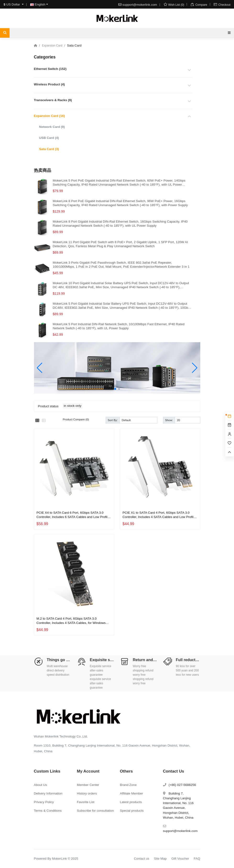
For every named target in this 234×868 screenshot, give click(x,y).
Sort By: (113, 420)
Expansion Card (52, 46)
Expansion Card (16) (49, 116)
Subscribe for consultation (95, 811)
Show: (169, 420)
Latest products (131, 802)
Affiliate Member (132, 793)
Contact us (141, 859)
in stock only (73, 406)
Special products (132, 811)
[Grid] (37, 421)
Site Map (160, 859)
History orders (87, 793)
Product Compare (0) (76, 419)
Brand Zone (128, 785)
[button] (115, 389)
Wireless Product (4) (49, 84)
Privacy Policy (44, 802)
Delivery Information (48, 793)
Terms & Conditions (48, 811)
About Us (41, 785)
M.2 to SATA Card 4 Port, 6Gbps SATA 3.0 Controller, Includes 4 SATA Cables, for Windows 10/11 (71, 621)
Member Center (88, 785)
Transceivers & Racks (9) (53, 100)
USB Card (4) (49, 138)
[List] (44, 421)
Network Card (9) (52, 127)
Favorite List (86, 802)
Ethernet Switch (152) (50, 69)
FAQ (197, 859)
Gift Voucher (180, 859)
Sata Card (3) (49, 149)
